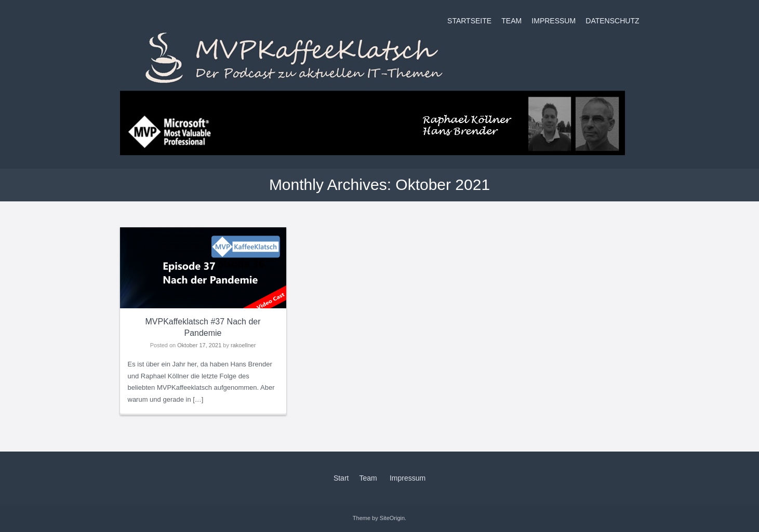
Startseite (469, 21)
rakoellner (243, 345)
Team (511, 21)
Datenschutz (612, 21)
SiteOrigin (392, 518)
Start (341, 478)
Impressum (554, 21)
